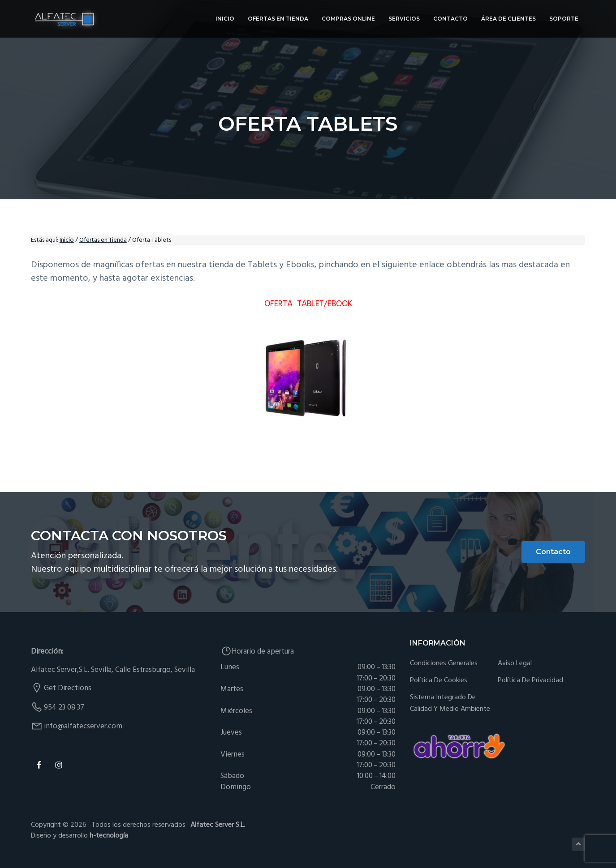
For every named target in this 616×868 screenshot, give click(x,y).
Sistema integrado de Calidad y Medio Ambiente (450, 703)
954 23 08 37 (64, 708)
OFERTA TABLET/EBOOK (308, 304)
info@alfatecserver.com (83, 726)
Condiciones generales (444, 664)
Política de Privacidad (530, 681)
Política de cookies (439, 681)
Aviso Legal (515, 664)
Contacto (553, 552)
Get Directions (68, 688)
